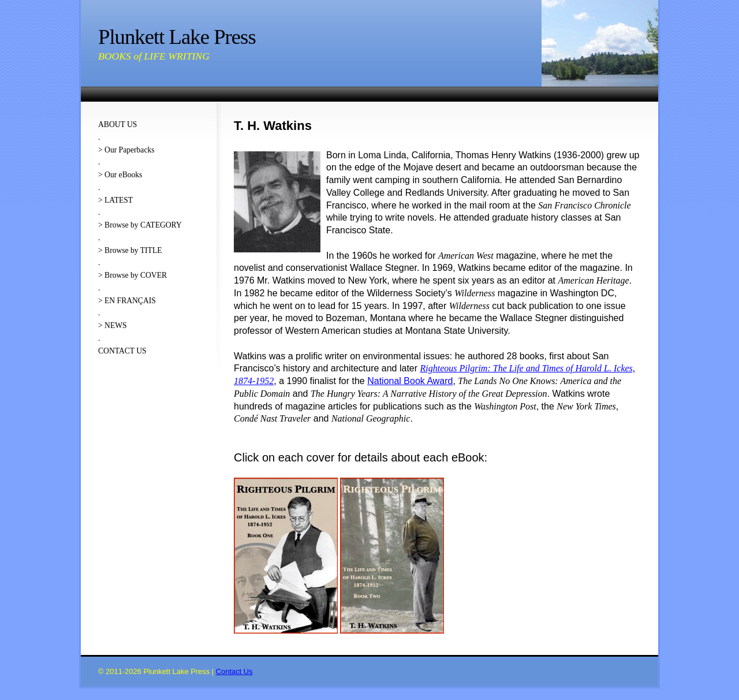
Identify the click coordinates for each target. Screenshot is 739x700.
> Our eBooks (120, 175)
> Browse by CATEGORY (140, 225)
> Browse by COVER (133, 275)
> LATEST (115, 200)
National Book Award (410, 381)
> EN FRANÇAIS (127, 301)
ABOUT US (117, 124)
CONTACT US (122, 351)
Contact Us (234, 671)
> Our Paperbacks (126, 150)
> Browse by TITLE (130, 250)
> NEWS (113, 325)
